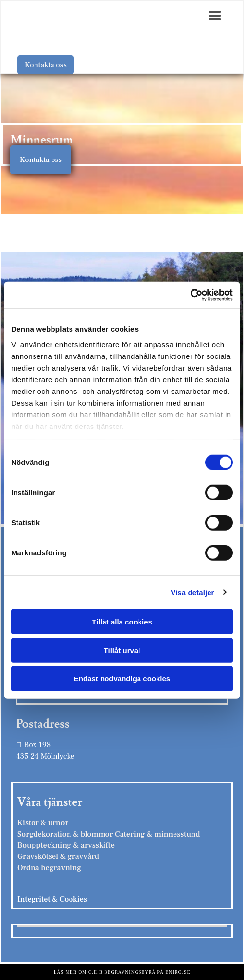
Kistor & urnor (43, 823)
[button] (46, 65)
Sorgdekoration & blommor (66, 834)
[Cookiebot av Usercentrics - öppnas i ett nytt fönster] (190, 295)
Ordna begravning (49, 868)
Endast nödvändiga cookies (122, 679)
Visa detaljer (192, 592)
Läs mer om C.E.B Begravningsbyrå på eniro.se (122, 972)
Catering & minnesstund (157, 834)
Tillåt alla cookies (122, 622)
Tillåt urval (122, 650)
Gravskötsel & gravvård (58, 856)
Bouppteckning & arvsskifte (66, 845)
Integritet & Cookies (52, 899)
